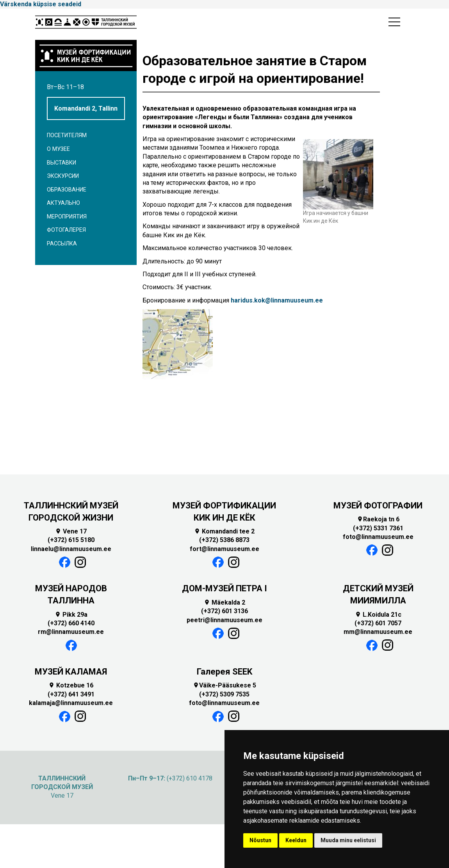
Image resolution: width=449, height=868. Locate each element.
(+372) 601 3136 (224, 611)
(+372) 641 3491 (71, 694)
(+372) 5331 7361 (378, 528)
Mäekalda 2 (224, 602)
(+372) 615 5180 (71, 540)
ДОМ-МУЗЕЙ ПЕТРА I (224, 588)
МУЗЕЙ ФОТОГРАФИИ (378, 506)
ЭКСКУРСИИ (63, 176)
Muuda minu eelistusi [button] (348, 840)
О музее (58, 149)
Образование (67, 190)
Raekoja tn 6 (378, 519)
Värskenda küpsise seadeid (41, 4)
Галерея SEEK (224, 672)
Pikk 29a (71, 615)
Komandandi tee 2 (224, 531)
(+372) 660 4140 (71, 623)
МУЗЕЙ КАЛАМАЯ (71, 672)
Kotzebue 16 (71, 685)
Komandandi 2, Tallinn (86, 108)
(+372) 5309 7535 (224, 694)
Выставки (61, 163)
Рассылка (62, 244)
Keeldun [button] (296, 840)
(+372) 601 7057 (378, 623)
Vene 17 (71, 531)
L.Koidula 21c (378, 615)
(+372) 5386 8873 (224, 540)
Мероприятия (67, 217)
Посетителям (67, 135)
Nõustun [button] (260, 840)
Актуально (63, 203)
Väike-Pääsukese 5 (224, 685)
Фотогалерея (66, 230)
